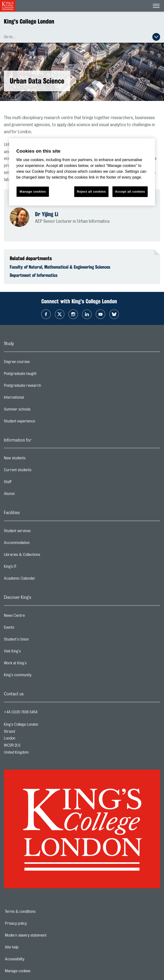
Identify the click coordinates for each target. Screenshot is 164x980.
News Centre (34, 617)
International (33, 399)
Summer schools (36, 411)
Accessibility (31, 959)
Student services (37, 532)
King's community (37, 676)
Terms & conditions (37, 912)
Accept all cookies (130, 192)
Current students (37, 471)
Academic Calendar (39, 580)
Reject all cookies (91, 192)
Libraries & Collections (41, 556)
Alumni (29, 495)
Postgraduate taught (40, 375)
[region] (82, 172)
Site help (28, 947)
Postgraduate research (42, 387)
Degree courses (36, 363)
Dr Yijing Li (47, 214)
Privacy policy (33, 923)
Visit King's (32, 652)
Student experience (39, 422)
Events (28, 629)
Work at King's (35, 664)
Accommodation (36, 544)
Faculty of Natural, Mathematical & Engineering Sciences (60, 267)
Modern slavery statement (42, 935)
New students (34, 459)
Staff (27, 483)
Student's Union (36, 641)
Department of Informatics (34, 275)
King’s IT (30, 568)
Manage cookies (34, 971)
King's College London (29, 21)
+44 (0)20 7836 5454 (21, 712)
